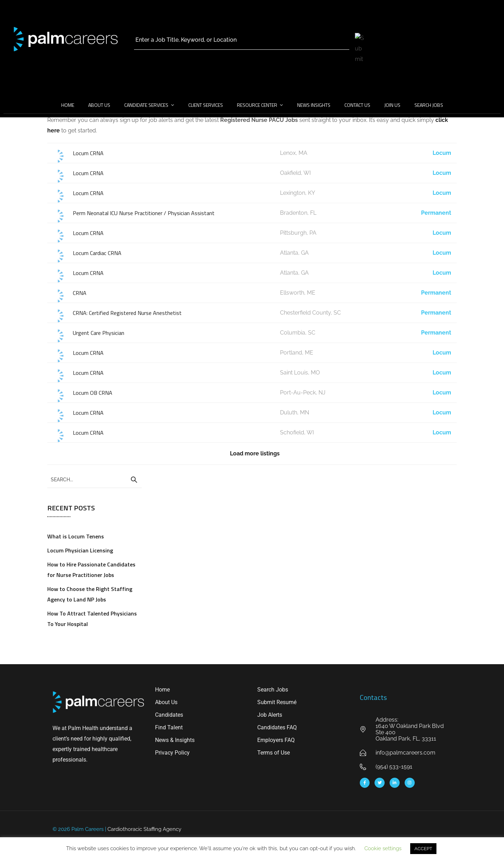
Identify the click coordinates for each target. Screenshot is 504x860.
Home (68, 105)
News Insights (314, 105)
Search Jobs (429, 105)
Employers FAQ (276, 740)
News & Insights (175, 740)
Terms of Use (274, 753)
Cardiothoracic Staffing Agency (144, 829)
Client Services (206, 105)
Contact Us (357, 105)
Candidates (169, 715)
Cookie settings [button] (383, 848)
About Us (99, 105)
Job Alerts (270, 715)
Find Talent (169, 727)
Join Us (392, 105)
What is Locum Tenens (76, 536)
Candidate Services (146, 105)
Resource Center (257, 105)
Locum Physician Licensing (80, 550)
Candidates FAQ (277, 727)
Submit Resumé (277, 702)
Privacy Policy (172, 753)
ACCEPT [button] (423, 849)
